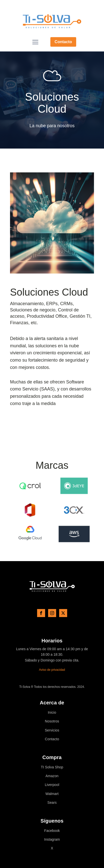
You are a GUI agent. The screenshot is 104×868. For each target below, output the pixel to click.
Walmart (52, 794)
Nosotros (52, 721)
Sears (52, 803)
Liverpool (52, 785)
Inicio (52, 713)
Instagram (52, 840)
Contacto (63, 42)
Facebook (52, 831)
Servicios (52, 730)
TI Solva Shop (52, 767)
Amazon (52, 776)
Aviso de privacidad (52, 670)
